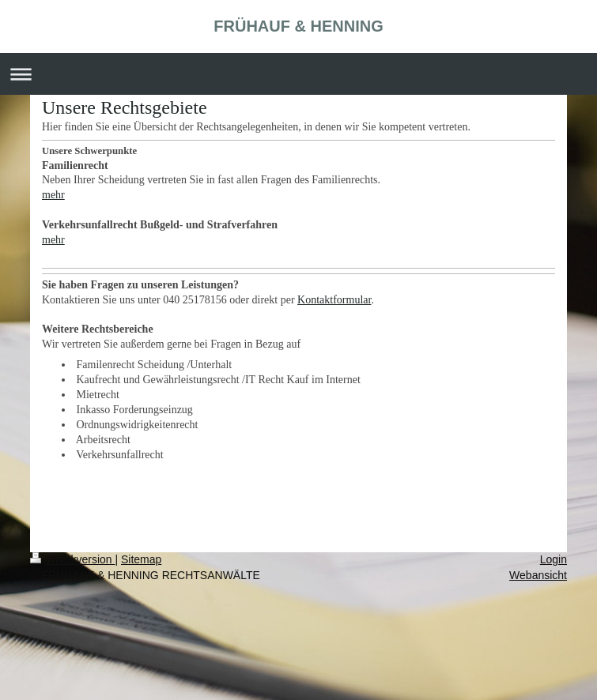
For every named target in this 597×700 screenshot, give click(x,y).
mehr (53, 195)
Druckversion (72, 559)
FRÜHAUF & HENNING (298, 26)
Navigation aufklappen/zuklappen (298, 74)
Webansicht (538, 575)
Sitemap (141, 559)
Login (554, 559)
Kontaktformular (334, 300)
